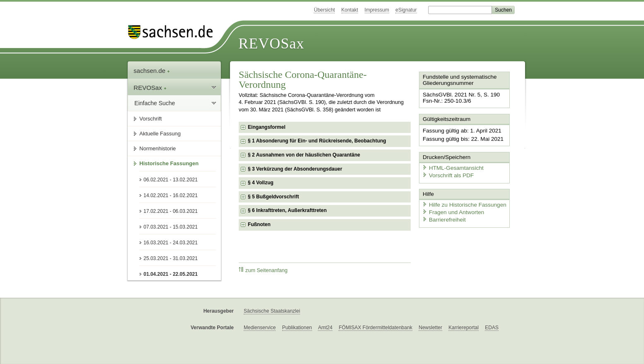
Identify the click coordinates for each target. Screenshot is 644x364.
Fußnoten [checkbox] (259, 224)
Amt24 (325, 328)
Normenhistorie (157, 148)
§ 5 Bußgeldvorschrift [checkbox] (273, 197)
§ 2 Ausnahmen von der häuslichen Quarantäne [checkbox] (304, 155)
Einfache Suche (155, 103)
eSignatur (406, 10)
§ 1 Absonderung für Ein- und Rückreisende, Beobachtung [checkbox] (317, 141)
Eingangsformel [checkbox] (267, 127)
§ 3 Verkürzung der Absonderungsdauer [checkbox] (295, 169)
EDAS (492, 328)
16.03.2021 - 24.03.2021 (171, 243)
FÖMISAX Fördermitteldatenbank (375, 328)
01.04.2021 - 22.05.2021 (171, 274)
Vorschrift (150, 119)
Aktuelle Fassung (160, 134)
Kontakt (350, 10)
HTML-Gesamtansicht (451, 166)
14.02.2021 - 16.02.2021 (171, 195)
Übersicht (324, 10)
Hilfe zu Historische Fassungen (462, 202)
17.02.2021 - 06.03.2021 (171, 211)
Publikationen (297, 328)
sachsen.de (152, 71)
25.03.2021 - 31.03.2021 (171, 258)
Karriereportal (464, 328)
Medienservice (260, 328)
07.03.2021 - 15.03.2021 (171, 227)
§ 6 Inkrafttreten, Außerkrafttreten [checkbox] (287, 210)
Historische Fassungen (169, 163)
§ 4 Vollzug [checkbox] (261, 183)
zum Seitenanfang (263, 270)
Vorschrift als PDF (446, 173)
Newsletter (430, 328)
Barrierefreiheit (443, 216)
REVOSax (271, 43)
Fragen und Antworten (451, 209)
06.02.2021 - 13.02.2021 (171, 180)
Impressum (377, 10)
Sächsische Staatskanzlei (272, 311)
